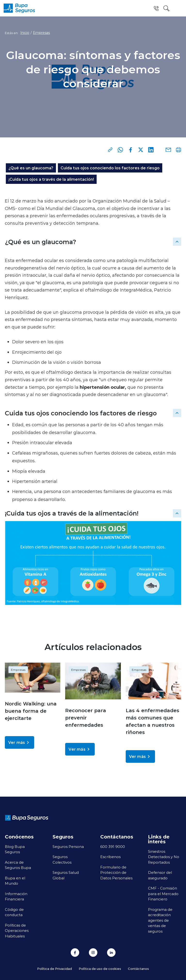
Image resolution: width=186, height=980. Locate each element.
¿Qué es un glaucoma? (31, 168)
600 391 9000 (113, 846)
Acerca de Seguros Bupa (18, 865)
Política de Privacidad (54, 969)
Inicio (25, 33)
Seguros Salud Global (66, 875)
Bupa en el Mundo (15, 881)
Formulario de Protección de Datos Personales (116, 872)
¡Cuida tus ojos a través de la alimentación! (51, 179)
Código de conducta (14, 912)
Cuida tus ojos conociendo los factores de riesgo (110, 168)
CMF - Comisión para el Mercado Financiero (163, 894)
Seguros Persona (68, 846)
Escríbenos (110, 857)
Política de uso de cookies (100, 969)
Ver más (19, 742)
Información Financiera (16, 896)
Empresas (41, 33)
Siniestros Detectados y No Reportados (164, 857)
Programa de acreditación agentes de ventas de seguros (160, 920)
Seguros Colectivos (62, 859)
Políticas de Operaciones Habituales (17, 931)
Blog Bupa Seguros (15, 849)
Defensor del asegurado (160, 875)
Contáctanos (138, 969)
